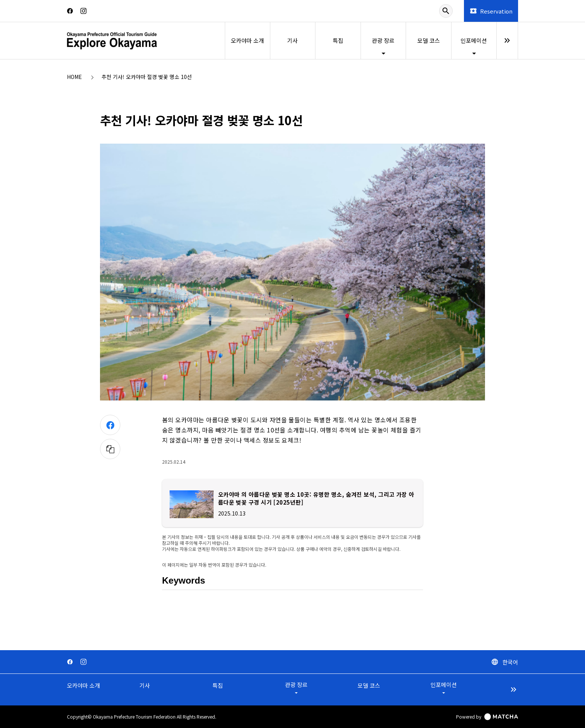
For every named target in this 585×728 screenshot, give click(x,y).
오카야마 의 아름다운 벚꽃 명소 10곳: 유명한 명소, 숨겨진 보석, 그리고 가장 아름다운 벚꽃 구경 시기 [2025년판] (314, 498)
